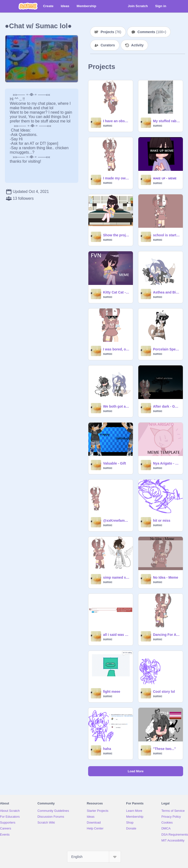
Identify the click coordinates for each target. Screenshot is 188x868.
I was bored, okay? (117, 349)
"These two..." (164, 749)
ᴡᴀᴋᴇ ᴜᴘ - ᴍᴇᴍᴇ (165, 178)
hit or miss (162, 521)
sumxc (108, 126)
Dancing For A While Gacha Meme (166, 635)
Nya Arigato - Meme (166, 463)
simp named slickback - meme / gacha (117, 577)
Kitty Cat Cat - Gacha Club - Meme (117, 292)
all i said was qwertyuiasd (117, 635)
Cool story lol (164, 692)
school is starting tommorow (166, 235)
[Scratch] (28, 6)
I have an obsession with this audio (117, 121)
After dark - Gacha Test (166, 406)
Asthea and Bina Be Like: (166, 292)
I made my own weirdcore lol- (117, 178)
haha (107, 749)
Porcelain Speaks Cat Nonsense (166, 349)
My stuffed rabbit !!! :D (166, 121)
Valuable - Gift (114, 463)
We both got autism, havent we (117, 406)
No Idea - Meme (166, 577)
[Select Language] (94, 857)
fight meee (112, 692)
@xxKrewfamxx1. (117, 521)
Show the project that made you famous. (117, 235)
